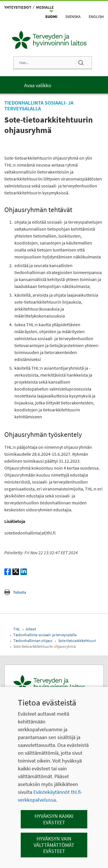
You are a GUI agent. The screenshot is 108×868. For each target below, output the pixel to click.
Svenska (73, 17)
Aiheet (31, 629)
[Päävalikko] (54, 85)
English (96, 17)
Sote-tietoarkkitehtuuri (77, 641)
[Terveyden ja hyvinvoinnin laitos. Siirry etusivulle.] (54, 684)
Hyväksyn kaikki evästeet (54, 819)
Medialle (45, 7)
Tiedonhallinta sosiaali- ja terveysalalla (45, 635)
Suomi (51, 17)
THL (17, 629)
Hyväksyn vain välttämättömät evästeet (54, 845)
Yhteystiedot (18, 7)
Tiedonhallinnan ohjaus (33, 641)
